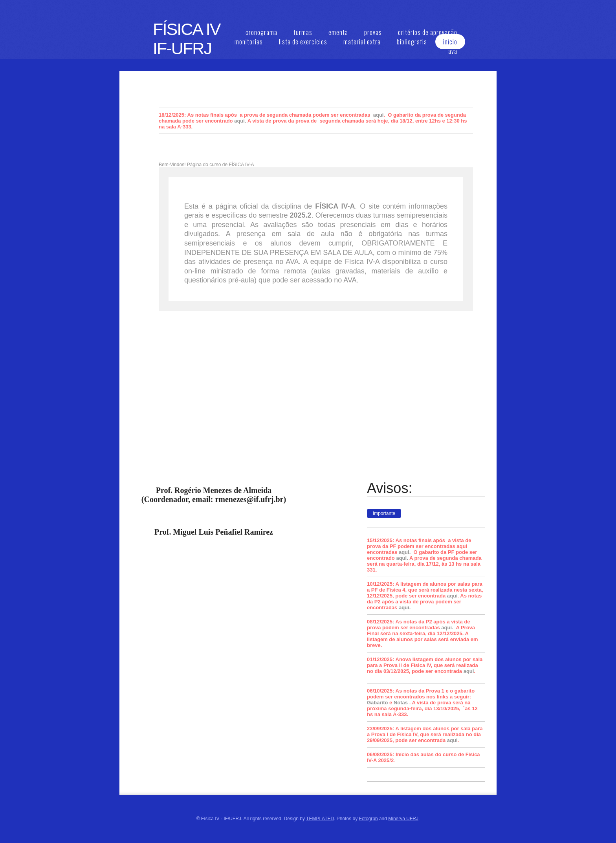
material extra (362, 42)
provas (373, 32)
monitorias (249, 42)
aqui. (240, 121)
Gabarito (377, 703)
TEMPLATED (320, 819)
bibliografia (412, 42)
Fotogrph (368, 819)
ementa (338, 32)
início (450, 42)
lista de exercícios (303, 42)
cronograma (261, 32)
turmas (303, 32)
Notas (401, 703)
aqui (379, 115)
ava (453, 51)
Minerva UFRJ (403, 819)
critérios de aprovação (428, 32)
